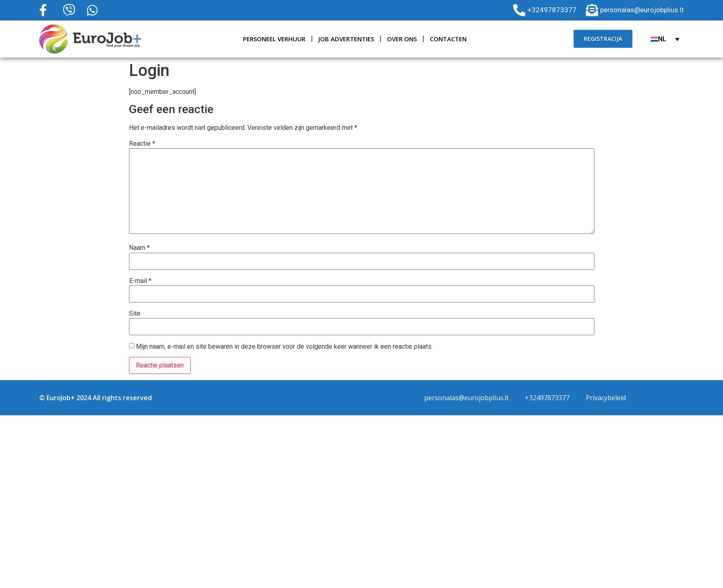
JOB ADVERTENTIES (346, 39)
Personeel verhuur (274, 39)
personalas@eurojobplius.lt (466, 398)
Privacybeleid (606, 398)
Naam (139, 248)
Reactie (142, 144)
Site (135, 314)
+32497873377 (547, 398)
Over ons (402, 39)
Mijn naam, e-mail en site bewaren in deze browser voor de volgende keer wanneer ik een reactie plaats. (284, 347)
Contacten (448, 39)
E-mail (140, 281)
